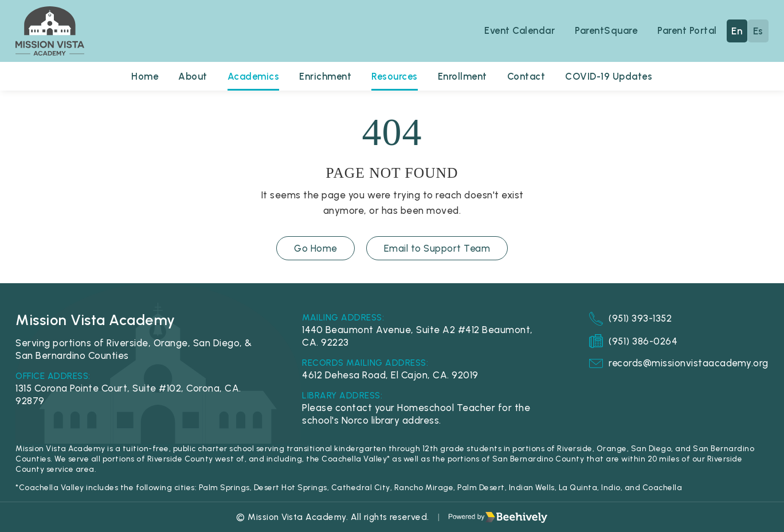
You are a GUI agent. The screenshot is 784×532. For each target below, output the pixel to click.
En (737, 31)
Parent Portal (687, 30)
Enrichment (324, 76)
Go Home (315, 248)
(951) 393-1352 (630, 319)
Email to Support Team (438, 248)
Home (142, 76)
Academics (252, 76)
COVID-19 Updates (611, 76)
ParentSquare (605, 30)
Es (758, 31)
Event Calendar (517, 30)
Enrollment (463, 76)
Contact (528, 76)
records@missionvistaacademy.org (678, 363)
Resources (395, 76)
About (191, 76)
